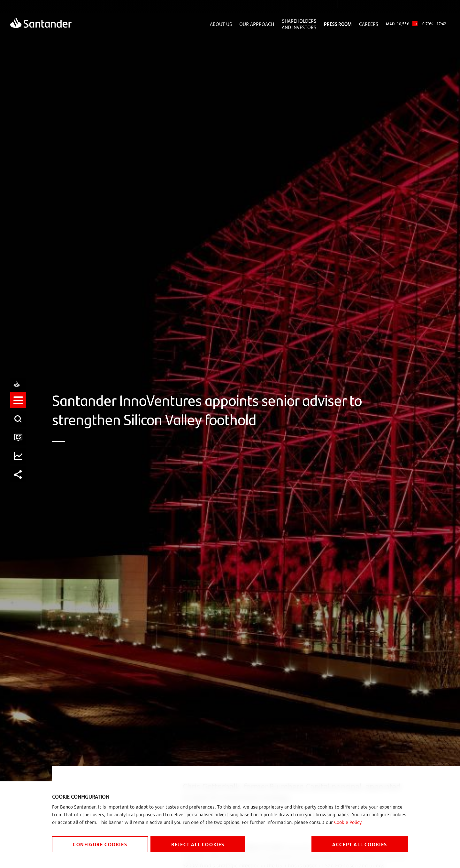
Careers (369, 24)
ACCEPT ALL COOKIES (360, 844)
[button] (18, 406)
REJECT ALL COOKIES (198, 844)
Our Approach (257, 24)
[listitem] (18, 406)
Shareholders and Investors (299, 24)
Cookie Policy (348, 822)
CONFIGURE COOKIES (100, 844)
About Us (221, 24)
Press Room (338, 24)
